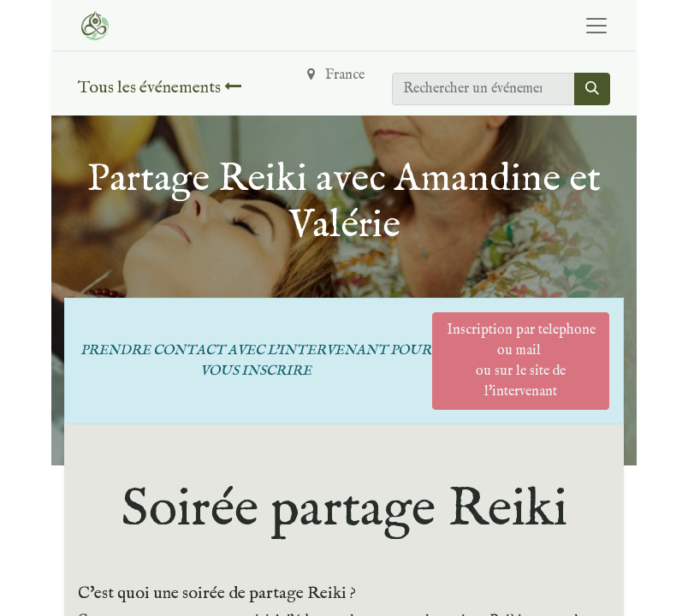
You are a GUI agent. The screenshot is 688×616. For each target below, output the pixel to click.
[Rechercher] (592, 89)
